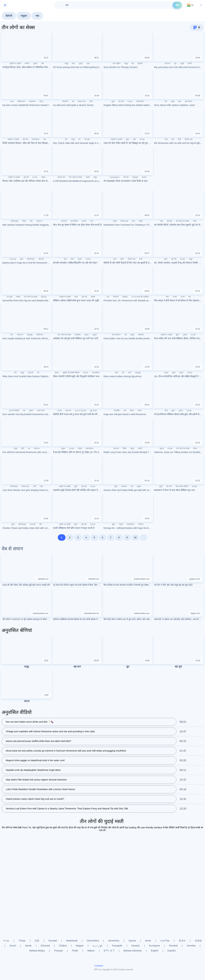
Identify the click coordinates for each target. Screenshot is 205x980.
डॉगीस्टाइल (15, 221)
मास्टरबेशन (140, 101)
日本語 (198, 941)
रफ (29, 448)
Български (154, 946)
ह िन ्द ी (109, 951)
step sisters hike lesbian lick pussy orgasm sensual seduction (36, 780)
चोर (12, 335)
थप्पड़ (60, 411)
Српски (132, 941)
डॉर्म (43, 63)
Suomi (13, 946)
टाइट (88, 63)
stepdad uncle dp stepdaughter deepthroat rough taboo (33, 770)
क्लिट (125, 448)
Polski (75, 951)
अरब (166, 139)
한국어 (182, 941)
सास (180, 101)
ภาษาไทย (165, 941)
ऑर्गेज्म (141, 524)
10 (135, 537)
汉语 (37, 941)
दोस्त (72, 259)
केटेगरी (9, 16)
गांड (45, 139)
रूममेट (27, 63)
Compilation (115, 177)
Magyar (80, 946)
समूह (66, 63)
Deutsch (136, 946)
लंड (133, 63)
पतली (175, 297)
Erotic (130, 101)
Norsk (148, 941)
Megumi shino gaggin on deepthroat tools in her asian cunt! (35, 761)
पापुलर (24, 16)
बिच (167, 297)
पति (31, 221)
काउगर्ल (167, 63)
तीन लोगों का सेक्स (75, 177)
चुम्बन (35, 63)
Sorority (13, 259)
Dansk (28, 946)
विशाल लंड (82, 101)
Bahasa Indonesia (133, 951)
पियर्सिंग (117, 411)
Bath (166, 373)
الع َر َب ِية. (98, 946)
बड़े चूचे (87, 139)
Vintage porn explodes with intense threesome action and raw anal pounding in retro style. (51, 732)
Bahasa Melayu (37, 951)
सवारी (190, 63)
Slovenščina (93, 941)
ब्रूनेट (113, 101)
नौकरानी (65, 101)
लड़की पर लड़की (15, 63)
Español (172, 951)
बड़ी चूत (44, 297)
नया (37, 16)
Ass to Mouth (81, 411)
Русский (53, 941)
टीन (166, 101)
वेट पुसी (10, 297)
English (155, 951)
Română (173, 946)
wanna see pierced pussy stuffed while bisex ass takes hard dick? (39, 741)
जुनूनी (95, 335)
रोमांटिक (78, 335)
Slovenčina (114, 941)
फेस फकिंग (117, 63)
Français (58, 951)
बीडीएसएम (21, 101)
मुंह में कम (94, 411)
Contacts (99, 966)
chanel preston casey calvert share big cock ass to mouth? (35, 799)
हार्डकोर (140, 63)
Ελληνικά (45, 946)
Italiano (91, 951)
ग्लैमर (195, 221)
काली (88, 177)
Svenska (191, 946)
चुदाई (81, 63)
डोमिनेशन (40, 335)
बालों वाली (41, 411)
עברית (6, 941)
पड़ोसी (93, 297)
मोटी (179, 139)
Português (117, 946)
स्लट (73, 63)
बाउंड (41, 101)
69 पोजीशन (116, 335)
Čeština (63, 946)
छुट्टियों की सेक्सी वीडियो (71, 373)
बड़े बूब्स (135, 177)
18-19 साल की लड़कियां (140, 297)
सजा (133, 221)
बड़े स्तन (68, 411)
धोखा (24, 221)
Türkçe (22, 941)
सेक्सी (18, 297)
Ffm (92, 221)
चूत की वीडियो (14, 411)
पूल (175, 63)
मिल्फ (132, 411)
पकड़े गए (39, 221)
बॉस (135, 139)
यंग (79, 139)
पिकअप (124, 486)
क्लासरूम (32, 101)
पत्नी (91, 101)
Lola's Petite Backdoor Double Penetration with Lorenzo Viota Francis (40, 790)
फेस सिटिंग (74, 221)
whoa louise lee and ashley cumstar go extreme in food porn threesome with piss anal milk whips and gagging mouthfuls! (66, 751)
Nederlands (72, 941)
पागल (183, 297)
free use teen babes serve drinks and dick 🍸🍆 (30, 722)
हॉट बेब (121, 101)
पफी (34, 486)
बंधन (12, 101)
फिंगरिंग (116, 297)
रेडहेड (43, 177)
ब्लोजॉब (141, 335)
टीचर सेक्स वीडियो (182, 486)
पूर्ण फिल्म (188, 101)
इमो (173, 139)
